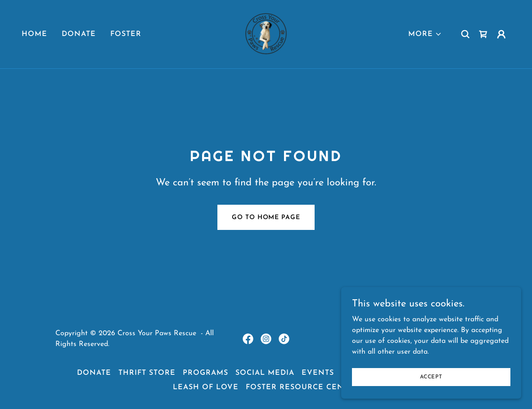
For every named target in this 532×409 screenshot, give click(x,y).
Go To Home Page (266, 218)
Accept (431, 377)
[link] (266, 34)
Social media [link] (265, 373)
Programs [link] (205, 373)
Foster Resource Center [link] (302, 387)
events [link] (318, 373)
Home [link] (34, 34)
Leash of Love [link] (206, 387)
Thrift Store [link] (147, 373)
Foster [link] (126, 34)
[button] (425, 34)
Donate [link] (79, 34)
